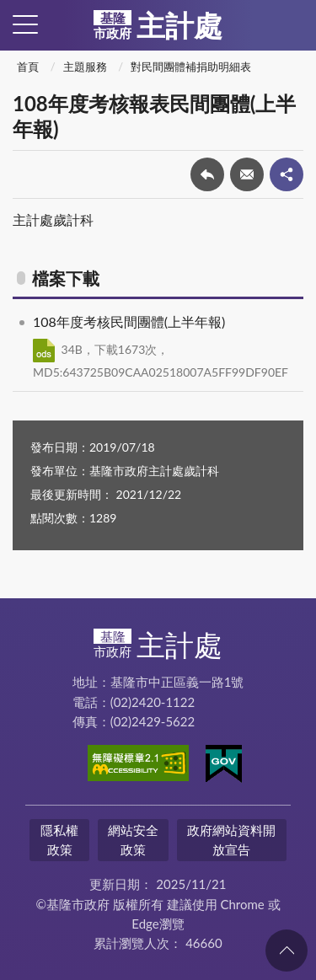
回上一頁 (207, 174)
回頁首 (287, 951)
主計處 (158, 25)
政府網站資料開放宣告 (231, 840)
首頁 (28, 67)
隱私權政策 (59, 840)
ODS (44, 351)
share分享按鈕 (287, 174)
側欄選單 (25, 24)
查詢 (291, 25)
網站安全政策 (133, 840)
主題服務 (85, 67)
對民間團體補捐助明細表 (191, 67)
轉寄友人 (247, 174)
